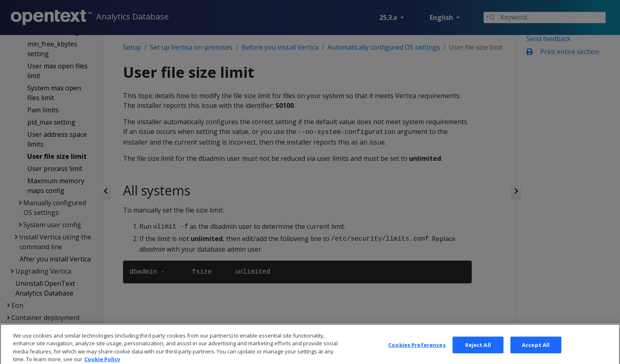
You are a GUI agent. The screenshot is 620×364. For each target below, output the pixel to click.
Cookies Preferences (417, 352)
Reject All (478, 352)
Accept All (536, 352)
